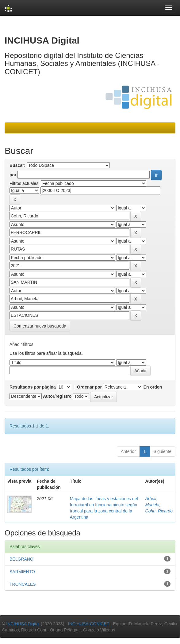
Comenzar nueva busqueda (40, 326)
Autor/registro (57, 396)
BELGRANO (21, 559)
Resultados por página (33, 387)
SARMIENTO (22, 572)
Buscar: (17, 165)
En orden (153, 387)
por (13, 175)
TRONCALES (23, 584)
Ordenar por (89, 387)
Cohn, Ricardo (159, 511)
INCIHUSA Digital (23, 624)
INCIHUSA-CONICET (89, 624)
